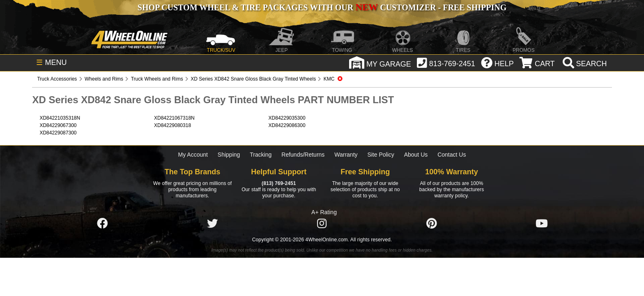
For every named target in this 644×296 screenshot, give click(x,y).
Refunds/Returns (303, 155)
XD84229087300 (58, 133)
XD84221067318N (174, 118)
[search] (584, 64)
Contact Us (452, 155)
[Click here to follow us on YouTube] (542, 224)
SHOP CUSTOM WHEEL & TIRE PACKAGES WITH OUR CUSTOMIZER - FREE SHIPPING (322, 7)
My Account (193, 155)
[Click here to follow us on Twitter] (212, 224)
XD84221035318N (60, 118)
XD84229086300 (287, 125)
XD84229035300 (287, 118)
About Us (416, 155)
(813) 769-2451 (279, 183)
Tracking (261, 155)
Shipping (229, 155)
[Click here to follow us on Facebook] (102, 224)
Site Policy (381, 155)
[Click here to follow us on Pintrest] (432, 224)
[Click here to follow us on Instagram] (322, 224)
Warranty (346, 155)
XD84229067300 (58, 125)
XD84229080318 (172, 125)
